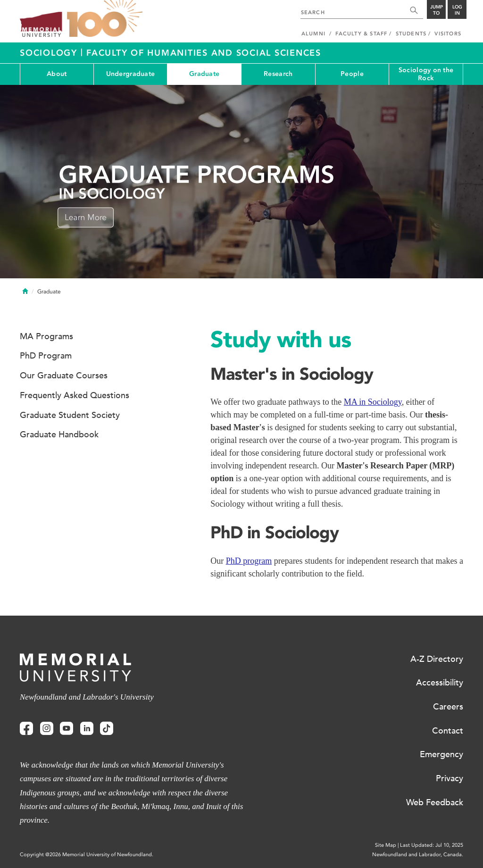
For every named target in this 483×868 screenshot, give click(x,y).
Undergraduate (131, 74)
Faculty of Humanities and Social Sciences (204, 53)
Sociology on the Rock (426, 74)
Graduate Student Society (70, 415)
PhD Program (46, 356)
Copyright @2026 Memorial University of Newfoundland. (87, 855)
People (352, 74)
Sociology (50, 53)
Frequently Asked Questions (75, 395)
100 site (105, 19)
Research (278, 74)
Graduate (204, 74)
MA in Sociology (373, 402)
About (57, 74)
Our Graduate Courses (64, 376)
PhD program (249, 561)
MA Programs (46, 336)
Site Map (386, 845)
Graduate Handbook (59, 434)
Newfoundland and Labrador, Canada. (418, 855)
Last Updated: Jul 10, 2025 (432, 845)
